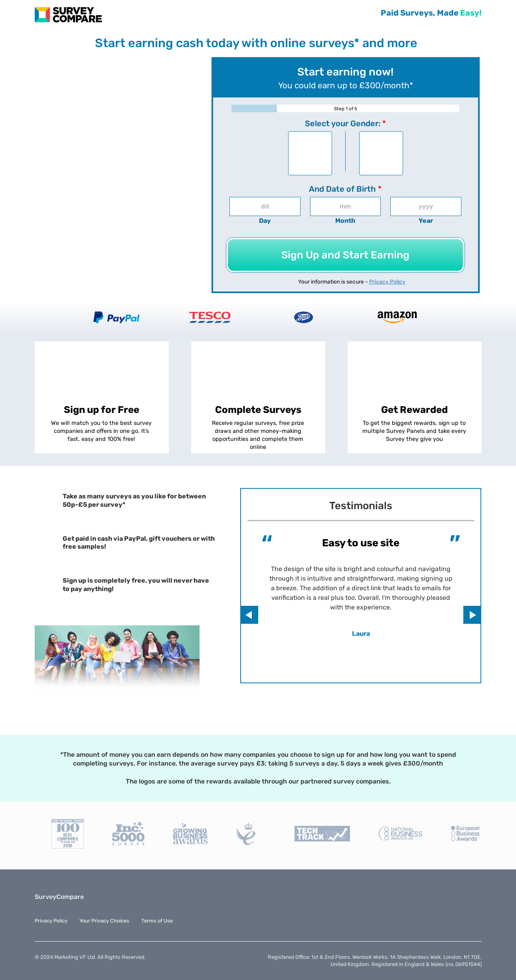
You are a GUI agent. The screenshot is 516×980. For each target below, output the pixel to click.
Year (426, 221)
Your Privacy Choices (104, 921)
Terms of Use (157, 921)
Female (381, 155)
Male (310, 155)
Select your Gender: (345, 123)
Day (265, 221)
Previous (249, 615)
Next (472, 615)
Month (345, 221)
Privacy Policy (387, 282)
